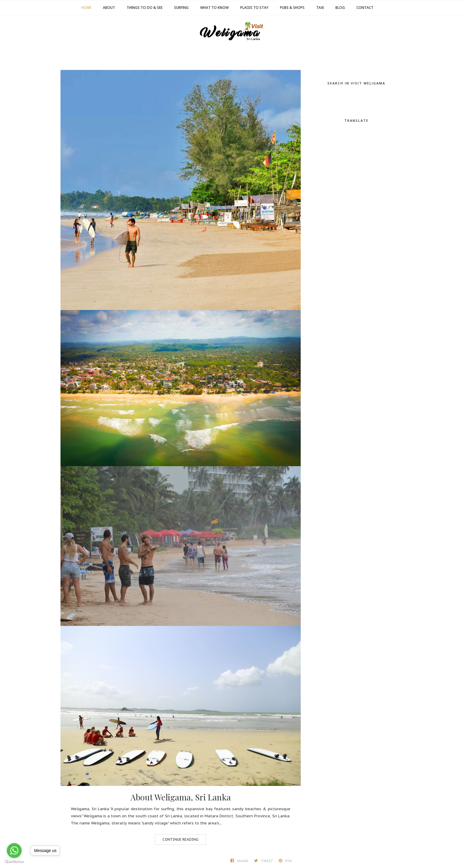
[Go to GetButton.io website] (14, 862)
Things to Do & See (145, 8)
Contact (365, 8)
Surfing (181, 8)
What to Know (214, 8)
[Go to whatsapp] (14, 851)
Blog (340, 8)
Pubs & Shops (292, 8)
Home (86, 8)
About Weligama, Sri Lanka (181, 797)
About (109, 8)
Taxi (320, 8)
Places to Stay (254, 8)
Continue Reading (180, 839)
